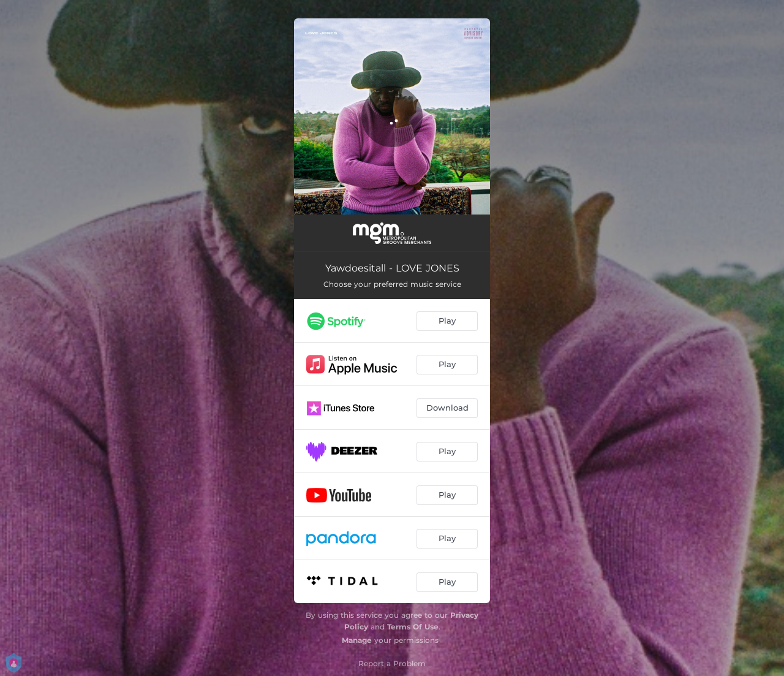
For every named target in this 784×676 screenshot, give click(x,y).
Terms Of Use (413, 627)
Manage (357, 640)
